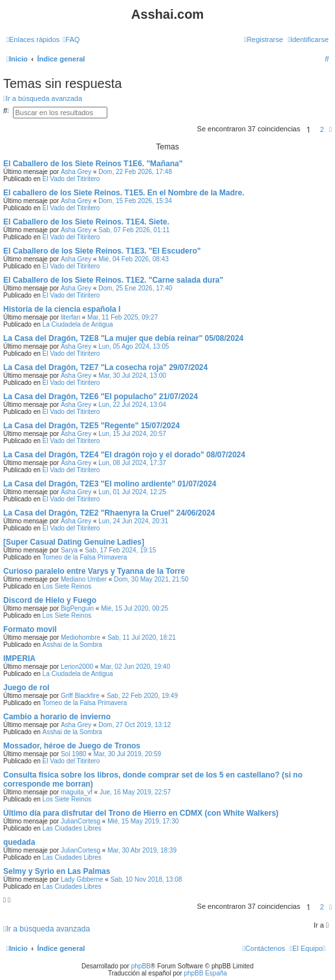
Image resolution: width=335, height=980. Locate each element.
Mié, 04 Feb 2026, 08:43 (133, 259)
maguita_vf (77, 792)
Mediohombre (81, 637)
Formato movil (30, 629)
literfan (70, 317)
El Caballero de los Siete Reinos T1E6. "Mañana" (93, 164)
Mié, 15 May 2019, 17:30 (143, 821)
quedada (19, 842)
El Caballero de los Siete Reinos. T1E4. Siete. (86, 222)
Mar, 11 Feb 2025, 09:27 (123, 317)
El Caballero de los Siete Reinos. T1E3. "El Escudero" (102, 251)
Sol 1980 (73, 754)
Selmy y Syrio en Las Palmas (57, 871)
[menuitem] (71, 39)
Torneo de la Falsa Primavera (85, 557)
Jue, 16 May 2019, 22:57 (135, 792)
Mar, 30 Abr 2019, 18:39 (142, 850)
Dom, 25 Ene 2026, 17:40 (135, 288)
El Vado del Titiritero (71, 179)
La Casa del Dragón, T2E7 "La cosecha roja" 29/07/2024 (105, 367)
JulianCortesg (81, 821)
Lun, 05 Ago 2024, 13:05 (134, 346)
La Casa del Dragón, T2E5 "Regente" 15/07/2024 (92, 426)
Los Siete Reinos (67, 586)
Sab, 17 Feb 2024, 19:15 (120, 550)
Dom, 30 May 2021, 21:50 (151, 579)
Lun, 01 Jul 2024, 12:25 (132, 492)
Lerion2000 (77, 667)
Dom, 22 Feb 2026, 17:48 (135, 172)
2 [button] (322, 129)
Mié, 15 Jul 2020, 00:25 (135, 608)
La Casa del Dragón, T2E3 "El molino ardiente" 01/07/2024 (110, 484)
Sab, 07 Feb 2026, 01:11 (134, 230)
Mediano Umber (84, 579)
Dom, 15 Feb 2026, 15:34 (135, 201)
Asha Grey (76, 172)
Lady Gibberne (82, 879)
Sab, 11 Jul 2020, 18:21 (142, 637)
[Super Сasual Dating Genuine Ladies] (74, 542)
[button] (330, 129)
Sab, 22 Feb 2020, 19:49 (142, 696)
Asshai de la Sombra (72, 645)
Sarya (69, 550)
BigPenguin (77, 608)
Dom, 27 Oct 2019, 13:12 (135, 725)
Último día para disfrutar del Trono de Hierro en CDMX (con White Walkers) (141, 813)
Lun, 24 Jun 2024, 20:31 (133, 521)
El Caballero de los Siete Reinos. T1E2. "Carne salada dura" (113, 280)
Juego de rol (26, 688)
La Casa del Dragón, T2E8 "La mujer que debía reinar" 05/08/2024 (124, 338)
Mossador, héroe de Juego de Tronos (72, 746)
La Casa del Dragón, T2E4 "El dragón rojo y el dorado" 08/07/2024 (124, 455)
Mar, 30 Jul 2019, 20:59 (128, 754)
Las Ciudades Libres (72, 828)
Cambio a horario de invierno (57, 717)
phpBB (141, 966)
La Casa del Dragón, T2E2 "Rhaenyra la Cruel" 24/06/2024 (109, 513)
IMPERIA (19, 659)
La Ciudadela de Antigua (78, 324)
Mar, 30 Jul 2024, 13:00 (132, 376)
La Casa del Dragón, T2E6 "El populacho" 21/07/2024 (101, 397)
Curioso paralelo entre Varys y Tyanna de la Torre (94, 571)
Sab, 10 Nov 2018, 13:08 (146, 879)
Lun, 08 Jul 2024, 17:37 (132, 463)
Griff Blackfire (80, 696)
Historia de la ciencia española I (62, 309)
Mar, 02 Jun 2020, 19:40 (135, 667)
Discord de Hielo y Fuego (50, 600)
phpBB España (205, 973)
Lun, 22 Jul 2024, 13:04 (132, 405)
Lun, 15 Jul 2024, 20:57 (132, 434)
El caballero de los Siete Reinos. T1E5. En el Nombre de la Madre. (124, 193)
